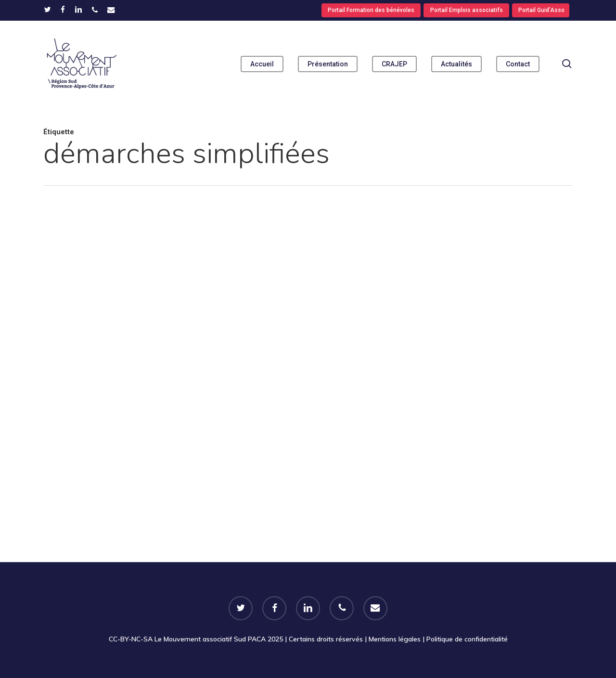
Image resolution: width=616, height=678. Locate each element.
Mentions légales (395, 639)
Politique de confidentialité (467, 639)
